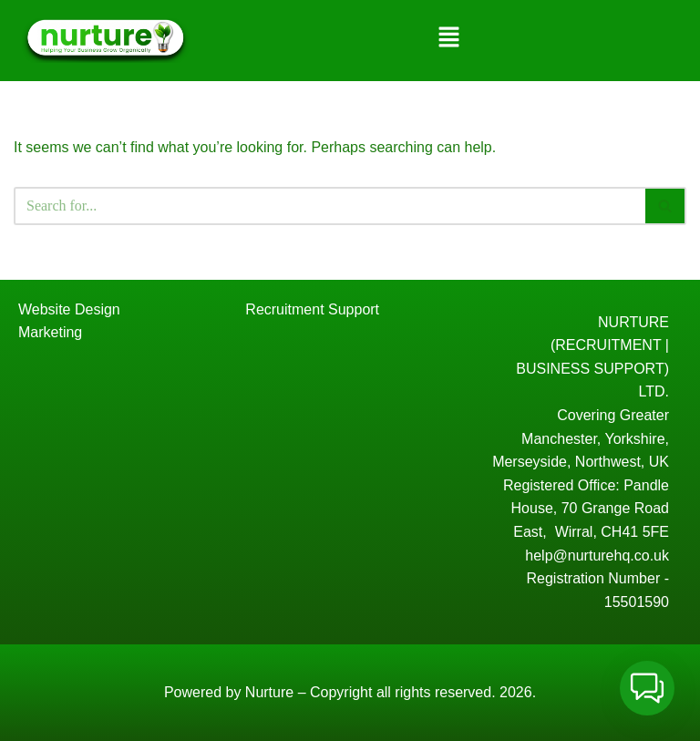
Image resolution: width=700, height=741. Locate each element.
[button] (448, 38)
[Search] (329, 206)
